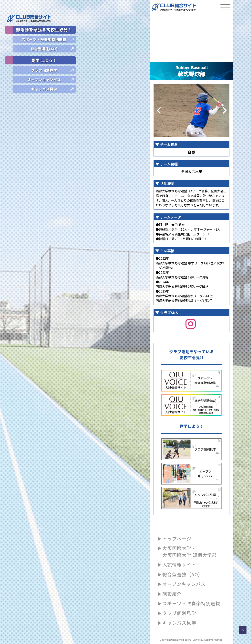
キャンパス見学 (179, 623)
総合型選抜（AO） (183, 574)
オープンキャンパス (184, 584)
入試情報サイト (179, 565)
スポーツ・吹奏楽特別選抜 (191, 603)
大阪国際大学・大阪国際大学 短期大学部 (190, 551)
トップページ (177, 538)
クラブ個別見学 (179, 613)
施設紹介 (172, 594)
